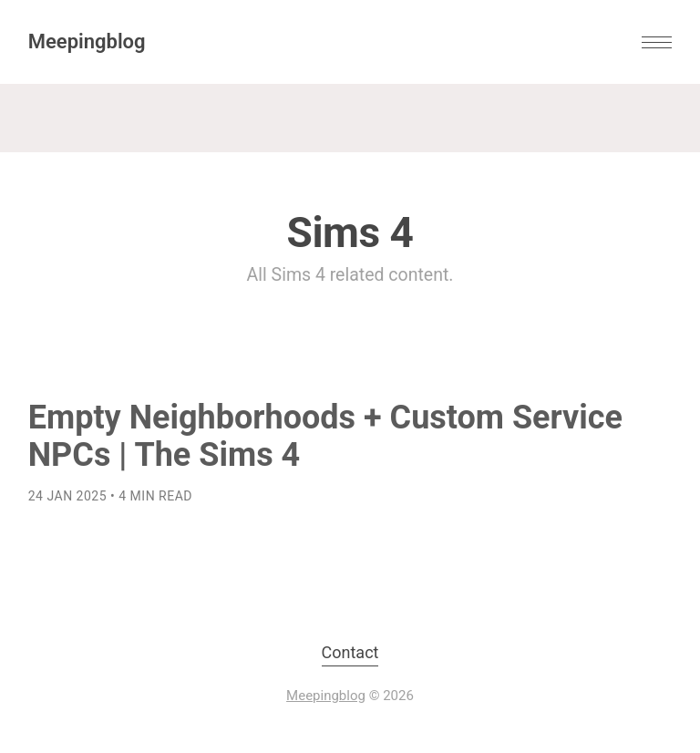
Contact (350, 652)
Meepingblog (87, 41)
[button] (657, 42)
